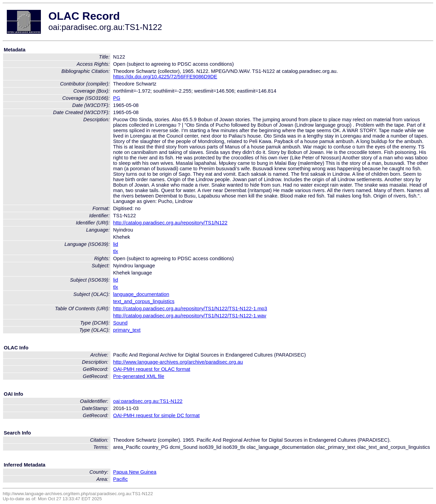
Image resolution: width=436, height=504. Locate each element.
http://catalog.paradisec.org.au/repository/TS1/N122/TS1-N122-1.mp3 (190, 309)
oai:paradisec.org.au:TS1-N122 (148, 401)
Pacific (120, 479)
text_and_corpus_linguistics (144, 301)
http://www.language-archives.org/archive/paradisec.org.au (178, 362)
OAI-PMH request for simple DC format (156, 415)
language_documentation (141, 294)
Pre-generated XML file (139, 376)
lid (116, 244)
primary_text (127, 330)
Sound (120, 323)
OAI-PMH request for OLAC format (152, 369)
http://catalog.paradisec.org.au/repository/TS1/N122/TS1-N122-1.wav (190, 316)
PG (117, 98)
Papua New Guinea (135, 472)
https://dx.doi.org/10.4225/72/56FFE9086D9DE (165, 77)
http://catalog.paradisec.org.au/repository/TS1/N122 (170, 223)
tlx (116, 251)
